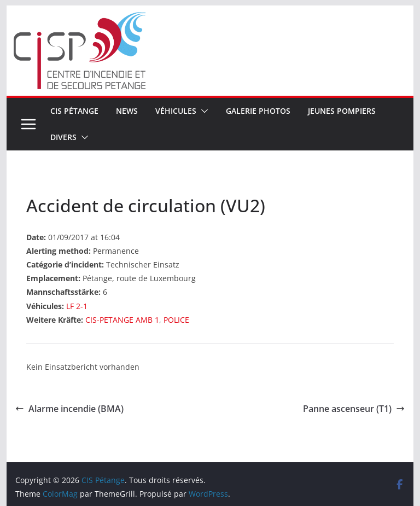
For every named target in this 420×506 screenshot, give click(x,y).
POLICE (176, 320)
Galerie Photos (258, 111)
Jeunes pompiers (342, 111)
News (127, 111)
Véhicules (176, 111)
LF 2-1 (77, 306)
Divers (63, 137)
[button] (202, 111)
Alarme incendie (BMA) (69, 409)
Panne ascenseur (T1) (354, 409)
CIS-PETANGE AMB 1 (122, 320)
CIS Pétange (74, 111)
